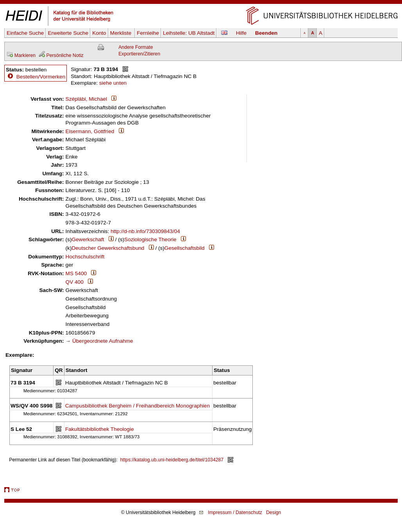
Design (273, 512)
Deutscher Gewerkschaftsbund (108, 248)
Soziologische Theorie (150, 239)
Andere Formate (136, 47)
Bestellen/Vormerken (41, 77)
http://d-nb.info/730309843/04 (145, 231)
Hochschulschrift (85, 257)
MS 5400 (76, 273)
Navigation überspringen (201, 3)
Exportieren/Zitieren (139, 54)
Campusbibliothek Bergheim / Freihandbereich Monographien (138, 406)
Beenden (266, 33)
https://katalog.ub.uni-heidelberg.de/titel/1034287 (172, 460)
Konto (99, 33)
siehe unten (113, 83)
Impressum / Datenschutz (235, 512)
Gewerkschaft (88, 239)
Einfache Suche (25, 33)
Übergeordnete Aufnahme (103, 341)
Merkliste (121, 33)
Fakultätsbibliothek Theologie (100, 429)
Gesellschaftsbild (185, 248)
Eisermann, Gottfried (90, 131)
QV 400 (75, 282)
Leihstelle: (189, 33)
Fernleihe (148, 33)
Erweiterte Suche (68, 33)
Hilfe (241, 33)
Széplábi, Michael (87, 99)
